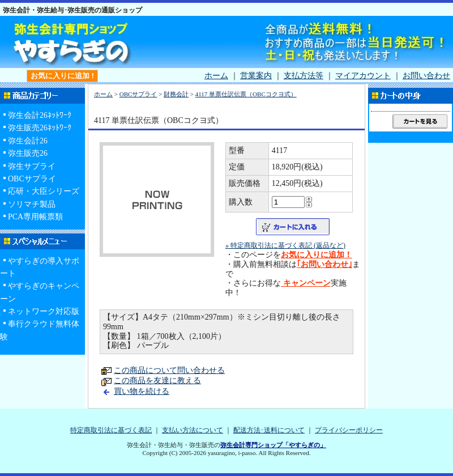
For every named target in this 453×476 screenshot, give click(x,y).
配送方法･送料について (269, 430)
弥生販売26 (28, 153)
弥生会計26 (28, 141)
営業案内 (256, 76)
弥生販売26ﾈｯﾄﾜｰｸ (40, 128)
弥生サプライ (32, 166)
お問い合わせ (426, 76)
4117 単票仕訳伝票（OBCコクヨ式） (246, 94)
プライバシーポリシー (349, 430)
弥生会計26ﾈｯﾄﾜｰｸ (40, 115)
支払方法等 (304, 76)
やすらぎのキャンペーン (40, 292)
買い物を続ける (142, 391)
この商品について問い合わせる (169, 370)
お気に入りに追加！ (317, 255)
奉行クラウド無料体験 (40, 330)
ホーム (216, 76)
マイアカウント (363, 76)
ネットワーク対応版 (44, 311)
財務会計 (176, 94)
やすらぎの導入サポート (40, 267)
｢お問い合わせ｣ (324, 264)
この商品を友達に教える (157, 381)
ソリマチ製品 (32, 204)
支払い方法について (193, 430)
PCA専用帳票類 (35, 217)
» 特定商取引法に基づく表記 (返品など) (285, 245)
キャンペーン (306, 283)
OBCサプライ (32, 179)
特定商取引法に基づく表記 (111, 430)
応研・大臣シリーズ (44, 191)
